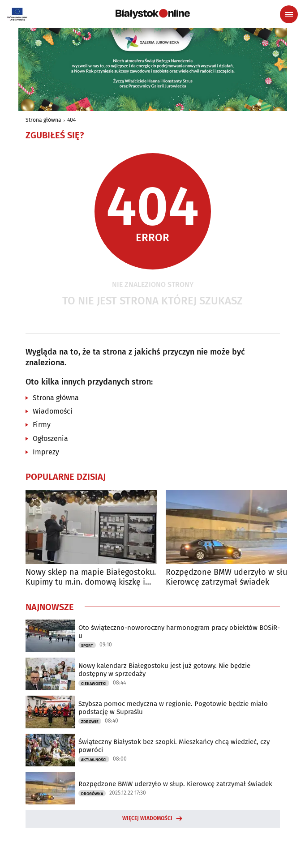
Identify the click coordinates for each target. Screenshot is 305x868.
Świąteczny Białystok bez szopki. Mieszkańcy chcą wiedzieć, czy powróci (174, 746)
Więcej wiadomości (147, 818)
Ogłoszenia (50, 438)
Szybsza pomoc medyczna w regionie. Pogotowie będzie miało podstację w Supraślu (173, 708)
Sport (87, 646)
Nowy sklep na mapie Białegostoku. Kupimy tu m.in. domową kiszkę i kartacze (91, 577)
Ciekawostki (94, 684)
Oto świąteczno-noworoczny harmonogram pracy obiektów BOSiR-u (179, 632)
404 (71, 120)
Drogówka (92, 794)
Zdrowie (90, 722)
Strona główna (43, 120)
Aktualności (94, 760)
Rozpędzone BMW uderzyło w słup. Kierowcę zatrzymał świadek (230, 577)
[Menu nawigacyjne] (289, 14)
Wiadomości (53, 411)
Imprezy (46, 452)
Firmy (42, 425)
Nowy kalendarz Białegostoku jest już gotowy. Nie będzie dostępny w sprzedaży (164, 670)
